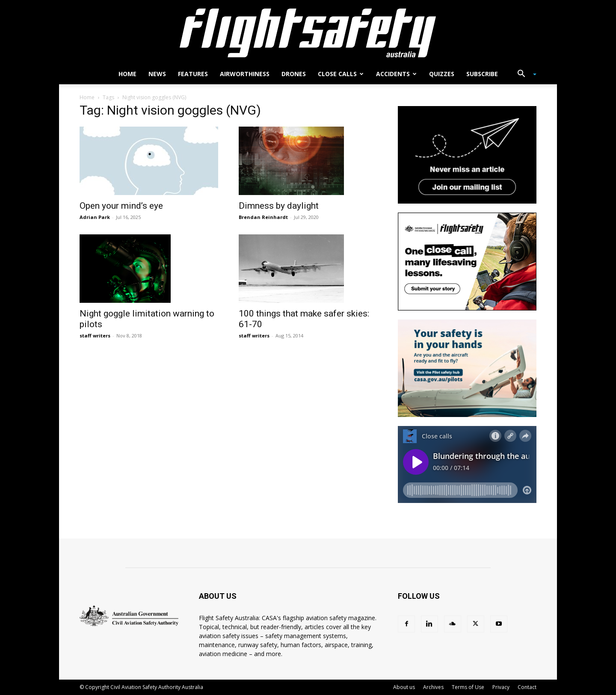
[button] (524, 75)
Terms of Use (468, 687)
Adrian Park (95, 217)
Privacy (501, 687)
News (157, 74)
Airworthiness (245, 74)
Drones (294, 74)
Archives (433, 687)
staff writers (95, 336)
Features (193, 74)
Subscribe (482, 74)
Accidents (396, 74)
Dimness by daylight (279, 206)
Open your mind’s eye (121, 206)
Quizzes (442, 74)
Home (127, 74)
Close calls (341, 74)
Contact (527, 687)
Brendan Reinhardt (263, 217)
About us (404, 687)
